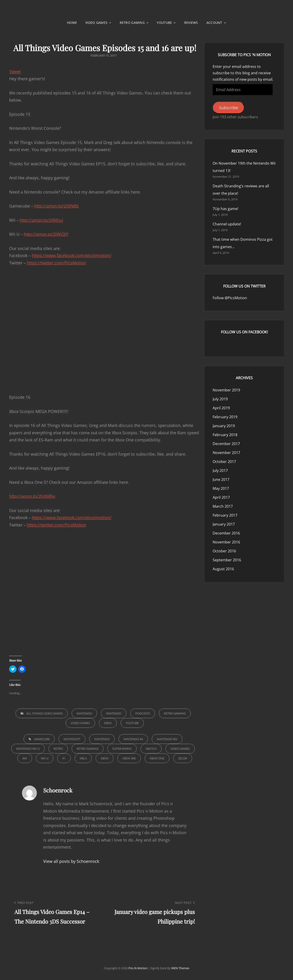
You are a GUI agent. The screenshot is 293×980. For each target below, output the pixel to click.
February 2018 (225, 435)
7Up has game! (225, 209)
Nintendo (84, 713)
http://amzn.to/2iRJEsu (41, 220)
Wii (25, 758)
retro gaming (88, 749)
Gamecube (42, 739)
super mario (122, 749)
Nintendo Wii (167, 739)
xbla (83, 758)
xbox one (157, 758)
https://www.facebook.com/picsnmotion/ (72, 255)
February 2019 (225, 417)
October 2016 (224, 551)
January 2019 (224, 426)
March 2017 (223, 506)
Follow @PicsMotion (230, 298)
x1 (64, 758)
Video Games (96, 23)
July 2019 (220, 399)
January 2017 (224, 524)
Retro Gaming (132, 23)
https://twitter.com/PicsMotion (56, 263)
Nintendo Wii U (28, 749)
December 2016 (226, 533)
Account (214, 23)
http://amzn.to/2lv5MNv (32, 496)
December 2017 (226, 444)
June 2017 (221, 479)
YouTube (164, 23)
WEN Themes (180, 968)
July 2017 (220, 471)
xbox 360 (129, 758)
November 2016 (226, 542)
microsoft (72, 739)
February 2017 (225, 515)
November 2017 (226, 453)
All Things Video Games (45, 713)
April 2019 (221, 408)
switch (151, 749)
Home (72, 23)
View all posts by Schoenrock (71, 861)
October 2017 (224, 462)
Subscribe (229, 108)
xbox (105, 758)
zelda (183, 758)
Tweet (15, 72)
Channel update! (227, 224)
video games (180, 749)
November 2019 (226, 390)
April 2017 (221, 497)
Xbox (108, 723)
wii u (45, 758)
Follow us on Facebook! (244, 332)
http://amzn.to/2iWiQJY (46, 234)
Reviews (191, 23)
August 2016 (223, 569)
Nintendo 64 (133, 739)
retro (58, 749)
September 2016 (227, 560)
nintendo (102, 739)
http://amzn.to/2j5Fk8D (57, 206)
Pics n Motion (138, 968)
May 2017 (221, 488)
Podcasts (143, 713)
